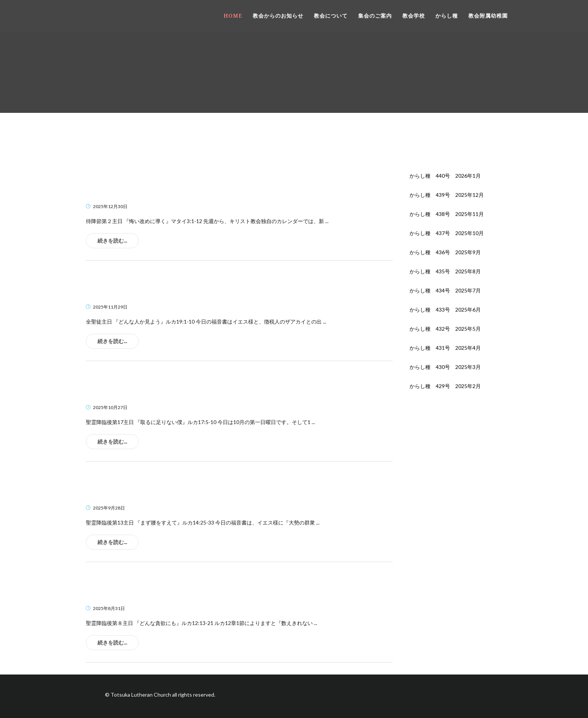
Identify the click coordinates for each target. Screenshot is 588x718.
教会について (331, 16)
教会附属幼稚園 (488, 16)
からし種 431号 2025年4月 (445, 348)
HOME (233, 16)
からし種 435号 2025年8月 (445, 271)
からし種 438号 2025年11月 (447, 214)
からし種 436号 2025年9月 (445, 252)
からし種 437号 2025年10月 (447, 233)
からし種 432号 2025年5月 (445, 329)
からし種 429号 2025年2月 (445, 386)
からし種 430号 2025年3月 (445, 367)
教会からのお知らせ (278, 16)
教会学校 (414, 16)
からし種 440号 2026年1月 (445, 176)
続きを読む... (112, 241)
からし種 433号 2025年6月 (445, 310)
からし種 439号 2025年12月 (447, 195)
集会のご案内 (375, 16)
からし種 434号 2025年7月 (445, 290)
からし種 (447, 16)
